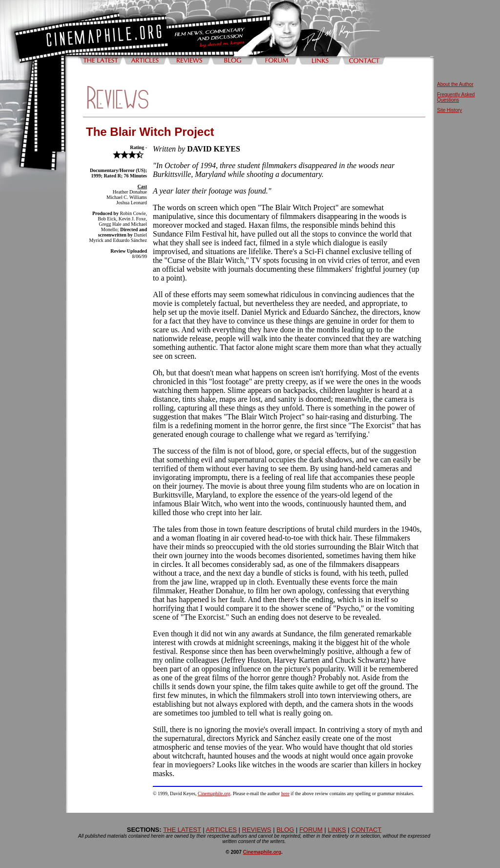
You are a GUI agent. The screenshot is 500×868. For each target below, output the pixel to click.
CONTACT (366, 830)
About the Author (455, 84)
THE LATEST (182, 830)
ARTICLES (221, 830)
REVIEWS (257, 830)
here (285, 793)
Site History (449, 110)
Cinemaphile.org (214, 793)
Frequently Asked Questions (456, 97)
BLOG (285, 830)
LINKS (337, 830)
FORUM (311, 830)
